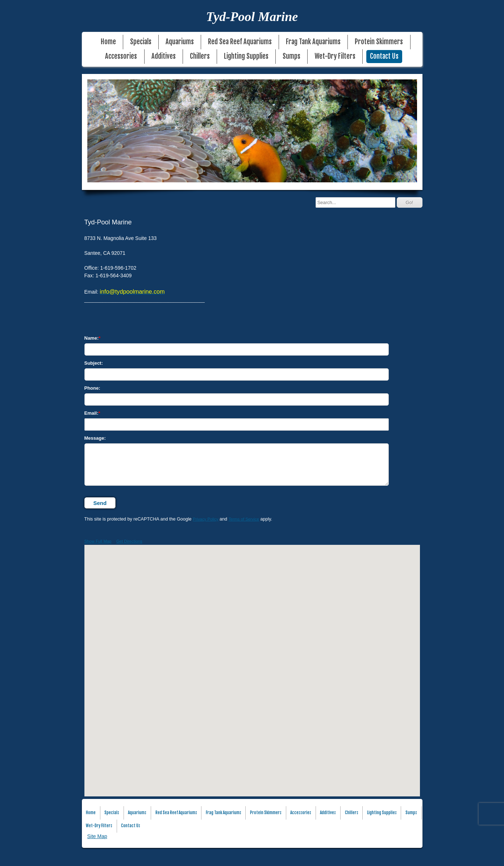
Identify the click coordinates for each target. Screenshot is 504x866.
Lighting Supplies (246, 56)
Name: (92, 338)
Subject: (94, 363)
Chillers (200, 56)
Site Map (97, 836)
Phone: (92, 388)
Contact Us (384, 56)
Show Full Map (98, 541)
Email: (91, 413)
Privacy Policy (206, 519)
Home (108, 42)
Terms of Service (244, 519)
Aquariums (180, 42)
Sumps (291, 56)
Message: (95, 438)
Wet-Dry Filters (335, 56)
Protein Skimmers (379, 42)
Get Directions (129, 541)
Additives (164, 56)
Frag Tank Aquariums (313, 42)
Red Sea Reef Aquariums (240, 42)
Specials (141, 42)
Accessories (121, 56)
